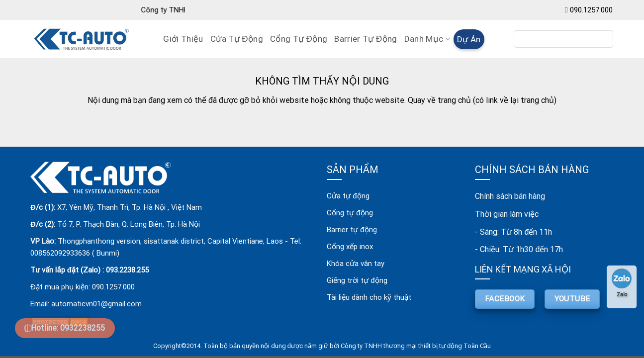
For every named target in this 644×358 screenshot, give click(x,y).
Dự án (469, 39)
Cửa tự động (348, 196)
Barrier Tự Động (366, 39)
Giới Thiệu (183, 39)
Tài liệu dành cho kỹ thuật (369, 297)
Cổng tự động (350, 213)
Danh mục (427, 39)
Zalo (622, 283)
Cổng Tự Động (299, 39)
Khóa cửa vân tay (356, 264)
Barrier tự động (352, 230)
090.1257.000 (591, 10)
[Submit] (602, 39)
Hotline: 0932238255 (68, 328)
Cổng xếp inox (350, 247)
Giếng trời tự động (357, 280)
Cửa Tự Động (237, 39)
